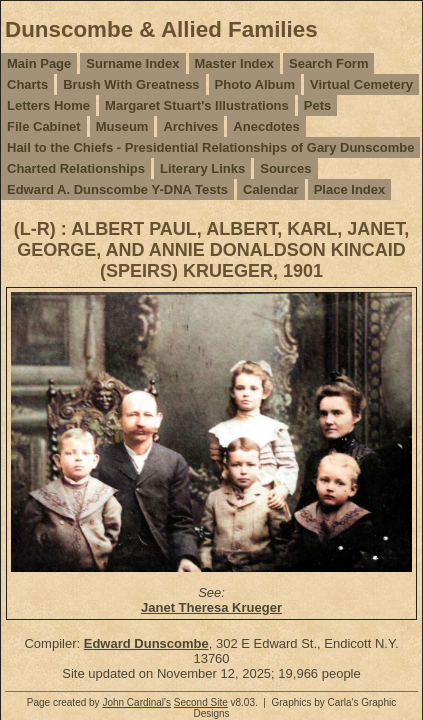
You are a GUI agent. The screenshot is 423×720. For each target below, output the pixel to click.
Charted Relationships (76, 168)
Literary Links (202, 168)
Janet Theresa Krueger (211, 607)
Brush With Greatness (131, 84)
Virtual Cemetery (361, 84)
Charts (27, 84)
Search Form (328, 63)
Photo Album (255, 84)
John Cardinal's (136, 702)
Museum (122, 126)
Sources (285, 168)
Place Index (350, 189)
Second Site (201, 702)
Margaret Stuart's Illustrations (197, 105)
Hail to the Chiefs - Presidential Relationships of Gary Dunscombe (210, 147)
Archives (190, 126)
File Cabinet (44, 126)
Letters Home (48, 105)
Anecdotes (266, 126)
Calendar (271, 189)
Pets (317, 105)
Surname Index (132, 63)
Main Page (39, 63)
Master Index (234, 63)
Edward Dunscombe (146, 643)
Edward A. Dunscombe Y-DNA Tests (117, 189)
